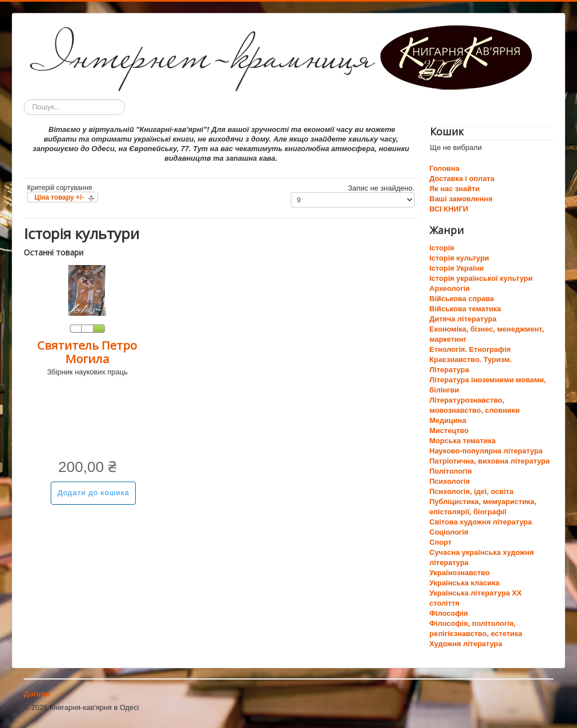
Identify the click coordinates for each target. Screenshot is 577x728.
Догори (37, 694)
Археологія (450, 288)
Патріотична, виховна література (489, 461)
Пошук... (24, 100)
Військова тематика (465, 309)
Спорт (440, 542)
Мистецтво (449, 431)
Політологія (450, 471)
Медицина (448, 420)
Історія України (457, 268)
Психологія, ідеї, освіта (471, 491)
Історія (442, 248)
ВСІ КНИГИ (449, 209)
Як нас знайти (454, 189)
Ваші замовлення (461, 199)
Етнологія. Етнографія (470, 349)
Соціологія (449, 532)
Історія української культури (481, 278)
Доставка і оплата (462, 178)
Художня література (466, 644)
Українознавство (460, 573)
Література (449, 370)
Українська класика (464, 583)
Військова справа (461, 299)
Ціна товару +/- (59, 197)
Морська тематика (462, 441)
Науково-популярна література (486, 451)
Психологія (450, 481)
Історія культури (459, 258)
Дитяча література (463, 319)
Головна (444, 168)
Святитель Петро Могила (87, 352)
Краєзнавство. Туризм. (471, 359)
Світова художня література (481, 522)
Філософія (449, 613)
